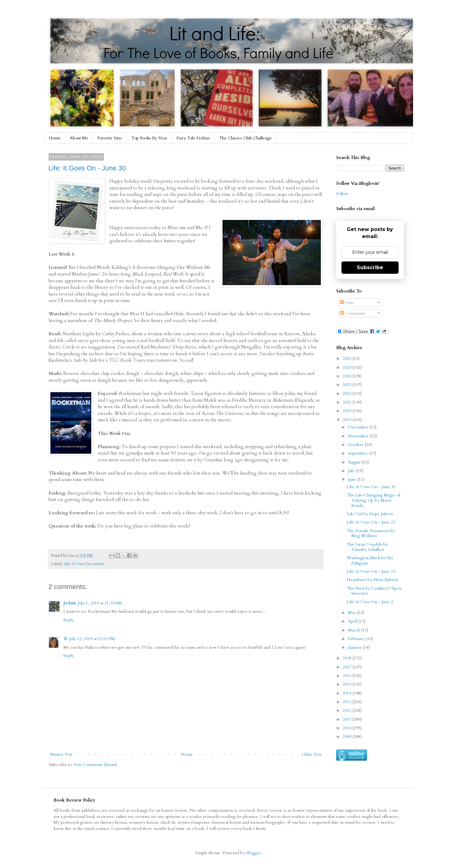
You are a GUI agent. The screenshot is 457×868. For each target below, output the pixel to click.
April (353, 621)
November (359, 436)
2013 (348, 702)
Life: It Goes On (77, 564)
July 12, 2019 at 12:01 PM (92, 639)
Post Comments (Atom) (95, 764)
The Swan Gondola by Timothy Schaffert (367, 547)
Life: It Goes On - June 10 (371, 571)
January (355, 647)
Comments (353, 313)
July (352, 471)
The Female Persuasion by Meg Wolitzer (371, 533)
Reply (69, 620)
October (356, 445)
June (353, 479)
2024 (348, 376)
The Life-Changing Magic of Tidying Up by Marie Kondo (373, 500)
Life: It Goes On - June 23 (371, 522)
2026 (348, 358)
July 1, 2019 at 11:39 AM (100, 603)
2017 (348, 667)
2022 (348, 394)
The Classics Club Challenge (245, 138)
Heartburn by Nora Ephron (372, 580)
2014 (348, 693)
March (355, 630)
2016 (348, 676)
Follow (342, 194)
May (353, 613)
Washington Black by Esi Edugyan (370, 560)
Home (55, 138)
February (357, 639)
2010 (348, 728)
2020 (348, 411)
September (359, 453)
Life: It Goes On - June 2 (370, 602)
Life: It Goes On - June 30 (87, 168)
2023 (348, 385)
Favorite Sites (110, 138)
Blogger (254, 853)
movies (98, 564)
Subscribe (370, 267)
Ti (65, 639)
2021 (348, 402)
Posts (347, 303)
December (359, 427)
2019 (348, 420)
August (355, 462)
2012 (348, 710)
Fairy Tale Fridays (193, 138)
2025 (348, 367)
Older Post (311, 754)
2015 (348, 684)
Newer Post (61, 754)
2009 (348, 737)
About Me (79, 138)
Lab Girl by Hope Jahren (370, 514)
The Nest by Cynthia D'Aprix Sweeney (374, 591)
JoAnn (70, 603)
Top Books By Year (149, 138)
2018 (348, 658)
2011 (348, 719)
